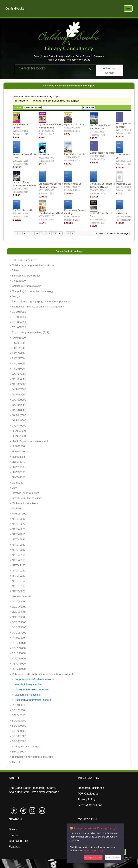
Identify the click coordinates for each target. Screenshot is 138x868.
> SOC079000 (18, 726)
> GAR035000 (18, 384)
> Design (15, 296)
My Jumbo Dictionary (74, 124)
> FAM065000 (18, 338)
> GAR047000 (18, 415)
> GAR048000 (18, 420)
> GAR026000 (18, 374)
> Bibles (14, 270)
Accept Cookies (93, 857)
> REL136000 (18, 705)
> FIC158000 (17, 369)
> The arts (16, 762)
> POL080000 (18, 653)
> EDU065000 (18, 327)
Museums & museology (28, 695)
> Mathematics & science (24, 503)
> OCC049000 (18, 607)
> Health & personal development (29, 441)
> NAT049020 (18, 540)
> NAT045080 (18, 529)
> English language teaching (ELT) (29, 332)
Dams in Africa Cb (73, 184)
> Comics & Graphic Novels (26, 286)
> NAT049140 (18, 576)
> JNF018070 (17, 462)
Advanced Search (110, 70)
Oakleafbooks (15, 8)
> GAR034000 (18, 379)
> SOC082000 (18, 741)
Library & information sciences (32, 690)
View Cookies (113, 857)
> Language (17, 483)
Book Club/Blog (19, 841)
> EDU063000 (18, 317)
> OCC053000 (18, 617)
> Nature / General (20, 597)
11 (60, 233)
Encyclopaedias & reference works (34, 679)
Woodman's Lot (123, 184)
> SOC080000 (18, 731)
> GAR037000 (18, 389)
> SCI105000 (17, 710)
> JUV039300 (18, 472)
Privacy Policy (87, 799)
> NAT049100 (18, 555)
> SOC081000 (18, 736)
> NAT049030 (18, 545)
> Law (13, 488)
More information (93, 850)
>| (73, 233)
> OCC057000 (18, 633)
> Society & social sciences (25, 747)
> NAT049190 (18, 586)
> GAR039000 (18, 400)
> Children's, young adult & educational (32, 265)
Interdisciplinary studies (28, 684)
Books (13, 829)
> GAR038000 (18, 395)
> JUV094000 (18, 477)
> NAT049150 (18, 581)
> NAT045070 (18, 524)
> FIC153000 (17, 364)
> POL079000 (18, 648)
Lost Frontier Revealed (75, 154)
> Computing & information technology (32, 291)
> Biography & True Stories (25, 276)
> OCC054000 (18, 622)
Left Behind (44, 154)
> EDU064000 (18, 322)
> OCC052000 (18, 612)
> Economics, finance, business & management (37, 307)
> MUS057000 (18, 514)
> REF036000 (18, 669)
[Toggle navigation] (128, 8)
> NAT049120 (18, 565)
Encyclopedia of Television (103, 153)
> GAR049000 (18, 426)
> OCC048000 (18, 602)
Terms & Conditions (90, 805)
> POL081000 (18, 659)
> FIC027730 (17, 358)
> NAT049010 (18, 534)
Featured (15, 847)
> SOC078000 (18, 721)
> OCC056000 (18, 627)
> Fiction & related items (24, 260)
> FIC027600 (17, 353)
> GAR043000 (18, 410)
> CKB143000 (18, 281)
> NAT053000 (18, 591)
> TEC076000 (18, 752)
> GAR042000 (18, 405)
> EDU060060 (18, 312)
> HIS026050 (17, 446)
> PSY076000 (18, 664)
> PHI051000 (17, 638)
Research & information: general (33, 700)
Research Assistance (91, 788)
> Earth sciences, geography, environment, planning (39, 302)
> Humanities (17, 457)
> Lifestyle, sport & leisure (25, 493)
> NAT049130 (18, 571)
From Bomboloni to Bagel (51, 213)
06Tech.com (127, 858)
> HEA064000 (18, 436)
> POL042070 (18, 643)
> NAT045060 (18, 519)
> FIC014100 (17, 348)
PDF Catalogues (88, 794)
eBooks (14, 835)
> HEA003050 (18, 431)
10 (55, 233)
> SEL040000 (18, 715)
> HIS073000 (17, 452)
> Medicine (16, 509)
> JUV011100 (18, 467)
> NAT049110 (18, 560)
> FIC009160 (17, 343)
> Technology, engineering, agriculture (31, 757)
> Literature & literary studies (26, 498)
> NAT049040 (18, 550)
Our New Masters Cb (23, 210)
